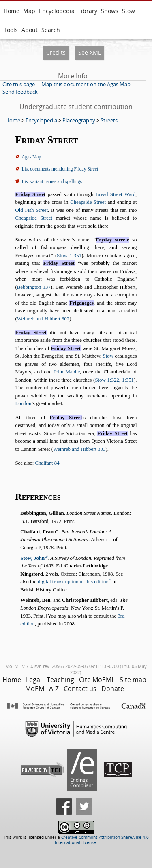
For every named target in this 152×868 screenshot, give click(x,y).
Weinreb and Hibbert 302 (43, 319)
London (24, 403)
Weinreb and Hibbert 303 (79, 449)
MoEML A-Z (42, 689)
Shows (110, 11)
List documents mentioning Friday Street (60, 169)
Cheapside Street (88, 202)
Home (12, 11)
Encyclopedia (57, 11)
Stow (128, 11)
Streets (109, 120)
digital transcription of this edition (73, 582)
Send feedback (20, 92)
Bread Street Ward (116, 194)
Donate (113, 689)
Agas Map (32, 157)
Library (88, 11)
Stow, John (32, 558)
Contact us (80, 689)
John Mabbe (67, 372)
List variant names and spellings (52, 181)
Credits (56, 52)
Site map (133, 680)
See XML (90, 52)
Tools (11, 30)
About (30, 30)
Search (51, 30)
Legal (34, 680)
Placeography (79, 120)
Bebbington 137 (34, 287)
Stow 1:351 (69, 256)
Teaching (60, 680)
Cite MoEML (97, 680)
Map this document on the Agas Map (86, 84)
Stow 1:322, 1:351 (114, 380)
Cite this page (19, 84)
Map (29, 11)
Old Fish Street (32, 210)
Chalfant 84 (47, 463)
